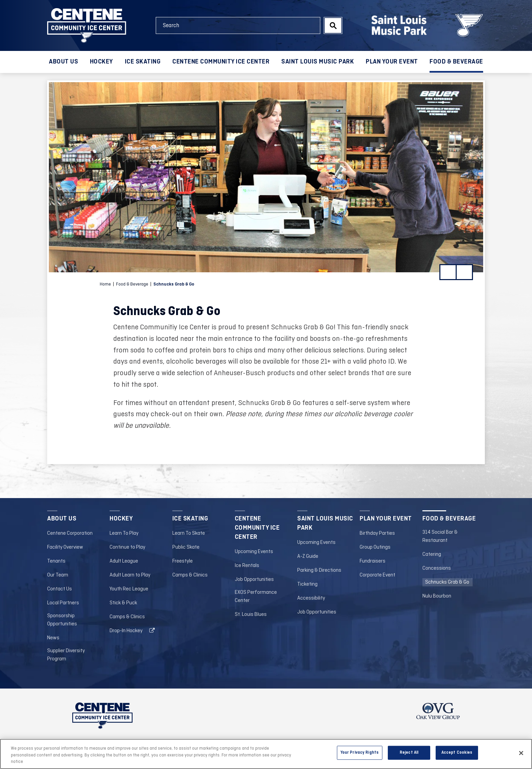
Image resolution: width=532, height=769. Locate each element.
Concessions (437, 568)
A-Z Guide (308, 556)
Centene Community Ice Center (221, 62)
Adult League (124, 561)
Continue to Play (127, 547)
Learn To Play (124, 533)
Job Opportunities (254, 580)
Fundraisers (373, 561)
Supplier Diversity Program (66, 655)
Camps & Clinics (127, 617)
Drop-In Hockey (126, 631)
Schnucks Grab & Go (447, 582)
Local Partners (63, 603)
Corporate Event (377, 575)
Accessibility (311, 598)
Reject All (409, 755)
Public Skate (186, 547)
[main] (266, 286)
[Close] (521, 755)
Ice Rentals (247, 566)
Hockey (101, 62)
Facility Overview (65, 547)
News (53, 638)
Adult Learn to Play (130, 575)
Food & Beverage (456, 62)
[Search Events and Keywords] (238, 25)
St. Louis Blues (251, 615)
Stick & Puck (123, 603)
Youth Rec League (129, 589)
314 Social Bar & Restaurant (440, 536)
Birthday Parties (377, 533)
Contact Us (60, 589)
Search (333, 25)
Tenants (56, 561)
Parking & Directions (319, 570)
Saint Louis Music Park (318, 62)
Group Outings (375, 547)
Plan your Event (392, 62)
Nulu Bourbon (437, 596)
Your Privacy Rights (360, 755)
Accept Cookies (457, 755)
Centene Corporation (70, 533)
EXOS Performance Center (256, 597)
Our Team (58, 575)
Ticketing (307, 584)
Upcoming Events (254, 552)
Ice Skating (143, 62)
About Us (63, 62)
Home (105, 284)
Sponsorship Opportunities (62, 620)
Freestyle (183, 561)
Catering (432, 554)
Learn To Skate (189, 533)
